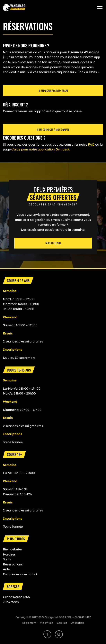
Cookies (62, 623)
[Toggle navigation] (100, 7)
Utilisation (77, 623)
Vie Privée (47, 623)
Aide (6, 569)
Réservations (13, 564)
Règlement (29, 623)
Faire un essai (53, 243)
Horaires (9, 554)
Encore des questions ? (20, 574)
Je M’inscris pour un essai (53, 91)
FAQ (91, 144)
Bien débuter (13, 549)
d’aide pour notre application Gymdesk (40, 149)
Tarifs (7, 559)
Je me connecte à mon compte (53, 130)
